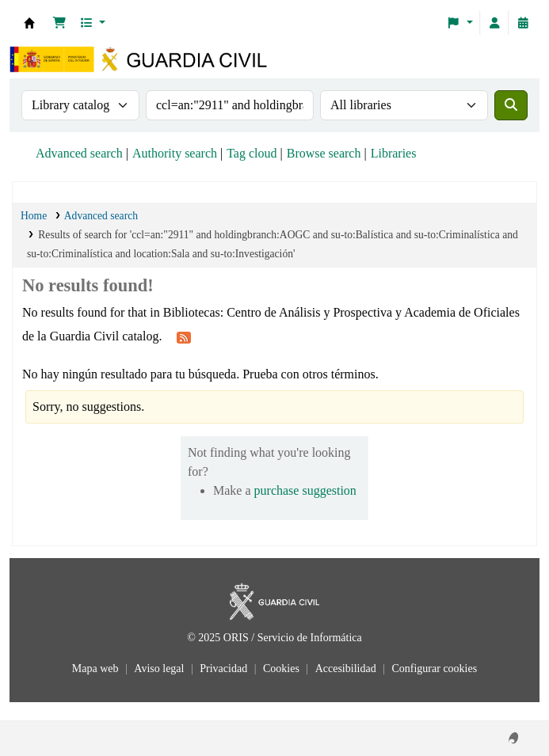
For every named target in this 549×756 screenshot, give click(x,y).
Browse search (324, 153)
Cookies (282, 669)
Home (34, 216)
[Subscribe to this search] (184, 337)
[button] (59, 23)
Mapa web (97, 669)
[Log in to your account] (494, 23)
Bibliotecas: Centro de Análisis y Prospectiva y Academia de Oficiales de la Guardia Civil (29, 23)
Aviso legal (160, 669)
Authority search (175, 153)
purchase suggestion (305, 490)
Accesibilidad (347, 669)
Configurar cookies (434, 669)
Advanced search (79, 153)
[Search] (511, 105)
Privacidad (225, 669)
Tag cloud (252, 153)
